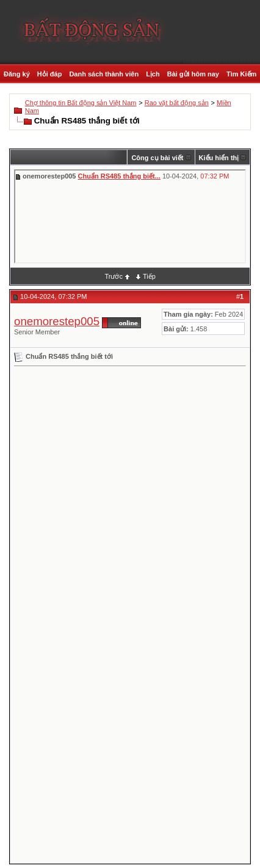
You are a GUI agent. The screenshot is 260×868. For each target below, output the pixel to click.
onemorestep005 (57, 321)
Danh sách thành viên (104, 74)
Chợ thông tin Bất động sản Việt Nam (81, 103)
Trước (113, 276)
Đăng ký (17, 74)
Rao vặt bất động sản (177, 103)
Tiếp (149, 276)
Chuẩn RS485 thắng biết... (119, 176)
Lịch (153, 74)
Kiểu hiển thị (219, 158)
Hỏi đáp (50, 74)
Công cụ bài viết (157, 158)
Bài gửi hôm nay (193, 74)
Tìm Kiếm (241, 74)
